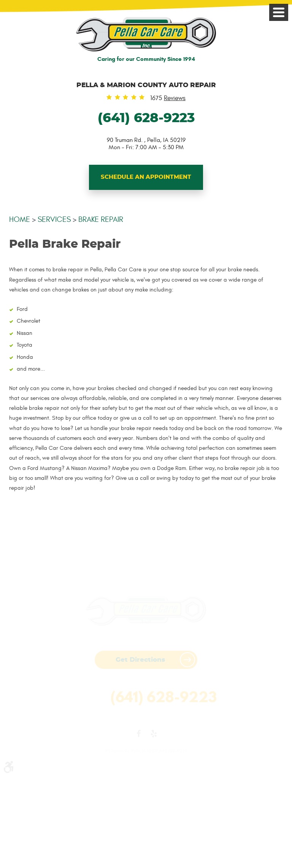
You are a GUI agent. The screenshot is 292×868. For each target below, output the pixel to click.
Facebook (138, 735)
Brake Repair (101, 219)
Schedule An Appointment (146, 177)
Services (54, 219)
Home (20, 219)
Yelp (154, 735)
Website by (146, 719)
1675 (168, 98)
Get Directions (140, 660)
